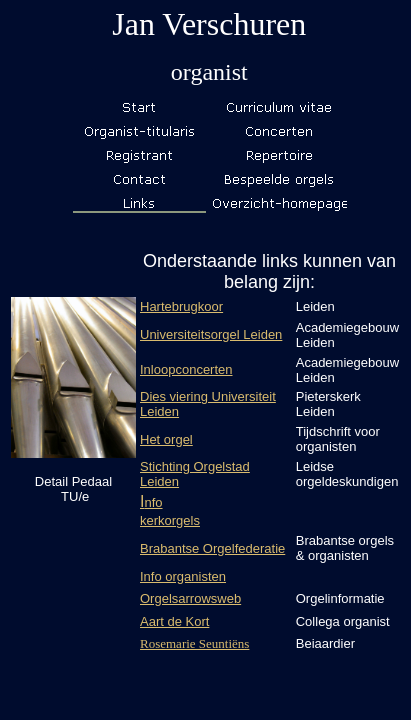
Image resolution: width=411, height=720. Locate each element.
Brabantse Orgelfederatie (212, 548)
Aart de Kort (174, 621)
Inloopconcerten (186, 369)
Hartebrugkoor (181, 306)
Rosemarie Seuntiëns (194, 643)
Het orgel (166, 439)
